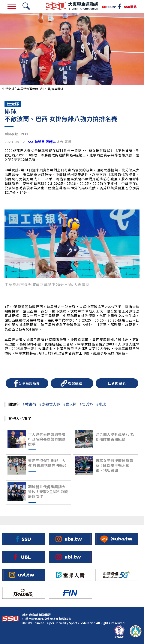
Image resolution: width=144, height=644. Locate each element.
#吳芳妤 (86, 404)
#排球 (101, 404)
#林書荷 (29, 404)
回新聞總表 (117, 383)
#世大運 (70, 404)
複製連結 (75, 383)
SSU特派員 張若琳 (42, 142)
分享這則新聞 (29, 383)
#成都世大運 (50, 404)
